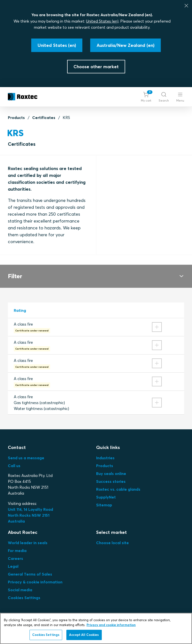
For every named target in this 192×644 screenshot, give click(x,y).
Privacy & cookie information (35, 582)
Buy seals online (111, 473)
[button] (146, 97)
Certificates (44, 118)
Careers (15, 558)
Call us (14, 466)
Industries (105, 458)
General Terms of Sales (30, 574)
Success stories (111, 481)
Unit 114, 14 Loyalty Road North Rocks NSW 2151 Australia (31, 515)
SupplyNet (106, 497)
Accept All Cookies (84, 635)
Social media (20, 590)
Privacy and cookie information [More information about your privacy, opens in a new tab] (111, 625)
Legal (13, 566)
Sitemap (104, 505)
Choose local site (112, 543)
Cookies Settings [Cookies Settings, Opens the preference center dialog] (46, 635)
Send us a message (26, 458)
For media (17, 551)
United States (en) (102, 21)
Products (16, 118)
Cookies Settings (24, 598)
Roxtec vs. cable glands (118, 489)
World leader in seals (28, 543)
